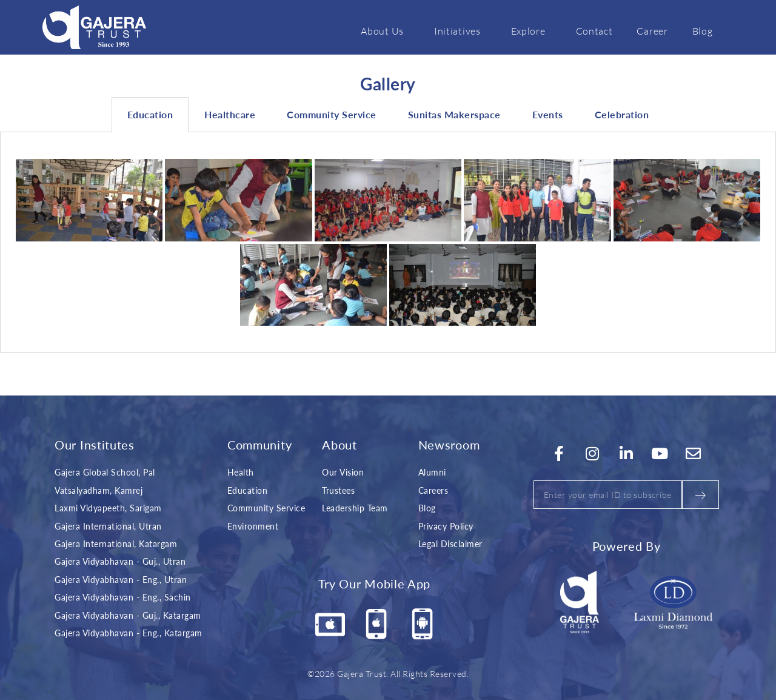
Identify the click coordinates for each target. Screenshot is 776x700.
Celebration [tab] (622, 114)
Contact (594, 30)
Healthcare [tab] (230, 114)
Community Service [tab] (332, 114)
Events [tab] (548, 114)
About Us (385, 30)
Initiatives (460, 30)
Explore (531, 30)
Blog (703, 30)
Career (652, 30)
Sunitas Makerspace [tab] (454, 114)
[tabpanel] (388, 243)
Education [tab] (150, 114)
